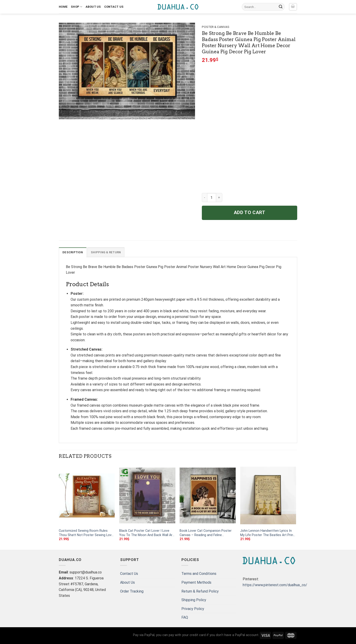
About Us (93, 7)
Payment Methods (196, 582)
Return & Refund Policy (200, 591)
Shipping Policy (194, 600)
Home (63, 7)
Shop (77, 7)
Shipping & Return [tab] (106, 252)
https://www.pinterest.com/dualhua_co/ (275, 585)
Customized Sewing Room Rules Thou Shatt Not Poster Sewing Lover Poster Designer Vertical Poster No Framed (87, 533)
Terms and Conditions (199, 574)
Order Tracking (132, 591)
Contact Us (114, 7)
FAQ (185, 617)
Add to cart (250, 212)
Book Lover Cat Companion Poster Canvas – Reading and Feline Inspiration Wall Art (206, 533)
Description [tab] (73, 252)
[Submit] (281, 7)
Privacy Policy (193, 609)
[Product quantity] (212, 198)
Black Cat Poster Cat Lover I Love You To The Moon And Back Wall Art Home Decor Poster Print (146, 533)
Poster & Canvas (216, 27)
